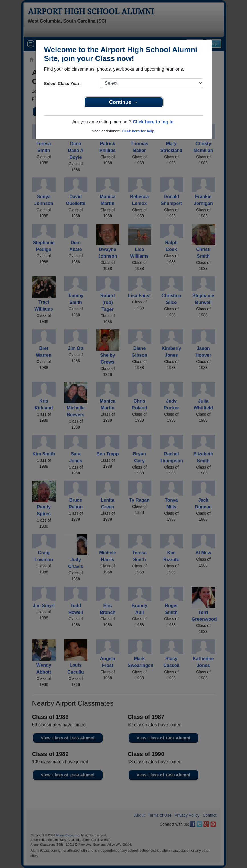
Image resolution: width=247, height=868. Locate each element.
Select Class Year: (63, 83)
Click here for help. (139, 131)
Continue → (124, 102)
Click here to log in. (154, 122)
